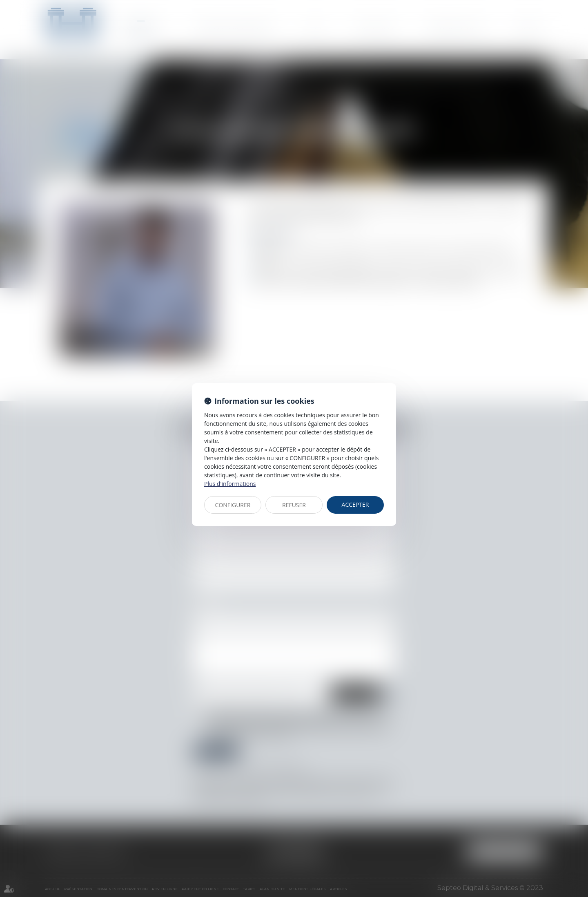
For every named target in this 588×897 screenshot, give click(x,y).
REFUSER (294, 505)
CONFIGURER (233, 505)
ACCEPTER (355, 504)
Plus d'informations (230, 484)
